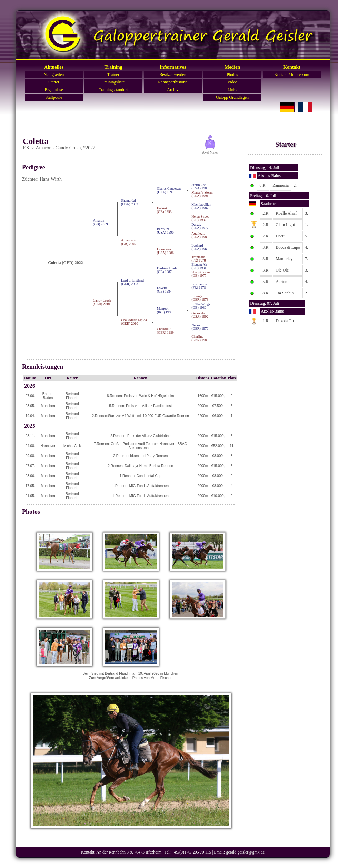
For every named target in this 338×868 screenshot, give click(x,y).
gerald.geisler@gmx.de (245, 852)
